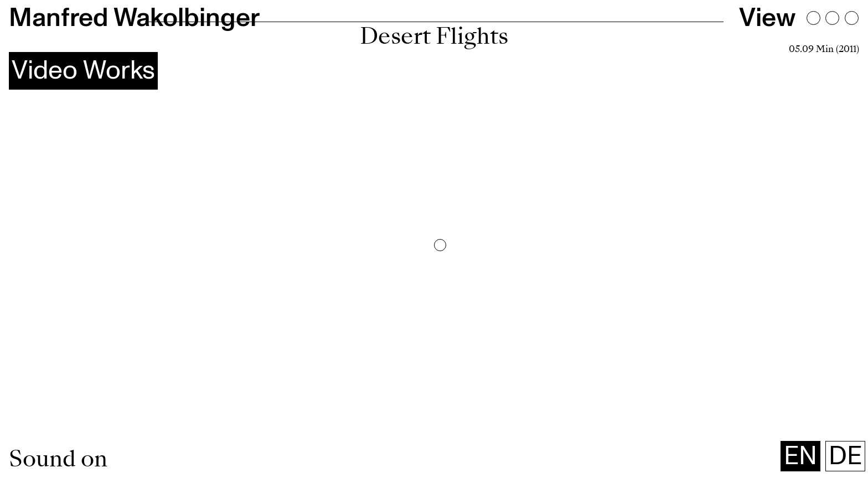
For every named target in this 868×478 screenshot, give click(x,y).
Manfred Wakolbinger (134, 18)
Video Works (83, 71)
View (768, 18)
